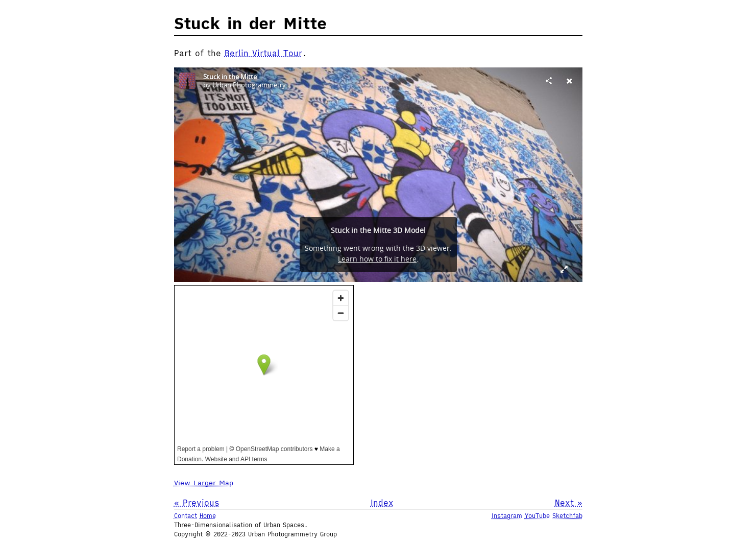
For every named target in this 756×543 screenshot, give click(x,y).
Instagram (507, 516)
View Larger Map (204, 483)
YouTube (537, 516)
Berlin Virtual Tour (263, 53)
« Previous (197, 503)
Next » (569, 503)
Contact (186, 516)
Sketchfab (567, 516)
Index (382, 503)
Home (208, 516)
